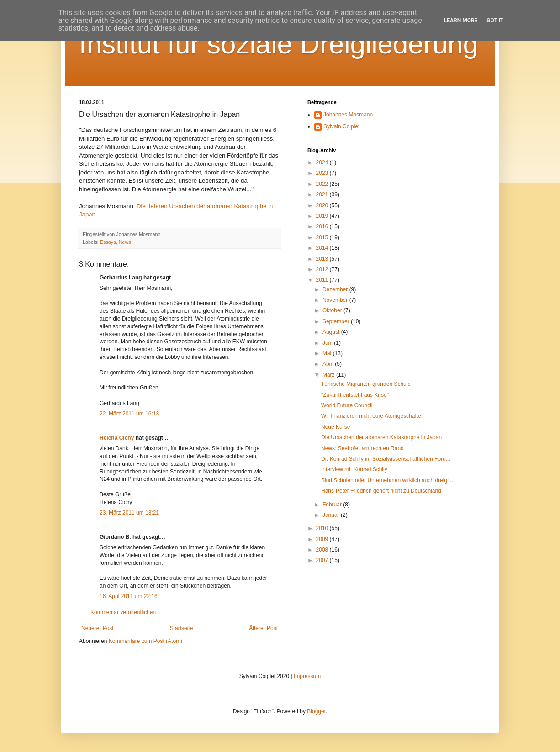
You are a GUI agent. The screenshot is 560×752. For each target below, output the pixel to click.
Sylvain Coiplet (341, 126)
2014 (323, 248)
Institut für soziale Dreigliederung (279, 44)
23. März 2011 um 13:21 (129, 513)
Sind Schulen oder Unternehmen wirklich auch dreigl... (387, 480)
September (337, 321)
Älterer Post (263, 628)
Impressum (307, 676)
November (336, 300)
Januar (332, 515)
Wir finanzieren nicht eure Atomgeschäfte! (372, 416)
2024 (323, 163)
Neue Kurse (335, 427)
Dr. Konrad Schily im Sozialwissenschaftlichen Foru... (386, 459)
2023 (323, 173)
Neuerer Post (98, 628)
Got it (495, 21)
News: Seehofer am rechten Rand (362, 448)
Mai (328, 353)
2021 (323, 195)
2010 (323, 528)
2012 (323, 269)
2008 (323, 550)
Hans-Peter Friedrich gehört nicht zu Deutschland (381, 491)
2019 (323, 216)
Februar (333, 505)
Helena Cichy (117, 438)
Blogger (316, 711)
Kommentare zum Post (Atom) (145, 641)
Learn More (461, 21)
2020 (323, 205)
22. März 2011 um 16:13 (129, 414)
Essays (108, 242)
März (329, 375)
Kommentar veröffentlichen (123, 612)
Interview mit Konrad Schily (354, 469)
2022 (323, 184)
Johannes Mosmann (348, 115)
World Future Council (347, 405)
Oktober (333, 310)
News (125, 242)
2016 (323, 226)
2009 (323, 539)
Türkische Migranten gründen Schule (366, 384)
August (332, 332)
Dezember (336, 289)
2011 (323, 280)
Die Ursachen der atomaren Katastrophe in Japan (381, 437)
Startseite (182, 628)
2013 (323, 259)
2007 (323, 560)
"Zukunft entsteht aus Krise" (355, 395)
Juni (328, 343)
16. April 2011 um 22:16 (129, 596)
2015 (323, 237)
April (329, 364)
